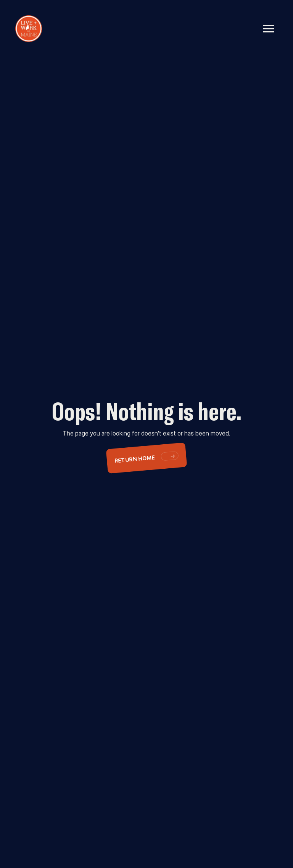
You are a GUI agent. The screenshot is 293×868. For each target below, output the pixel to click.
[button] (269, 29)
